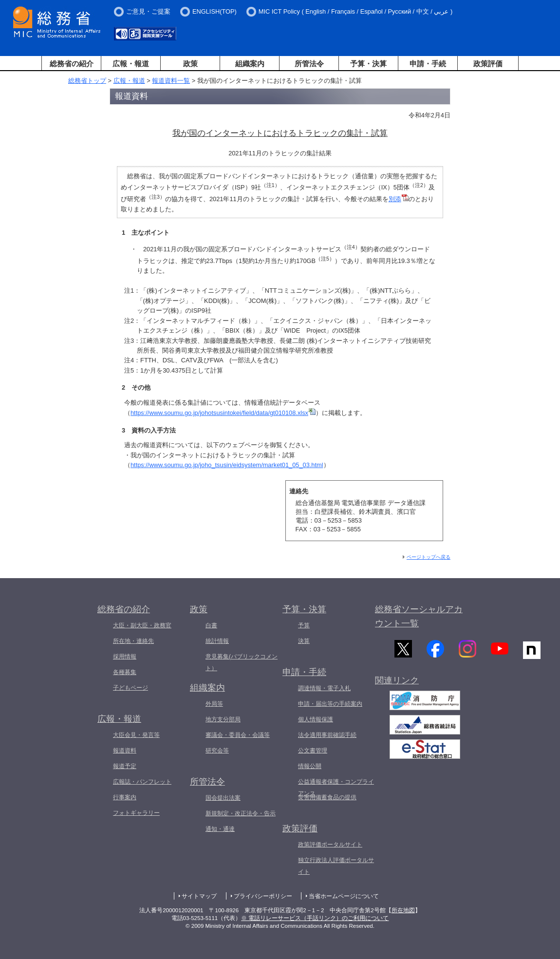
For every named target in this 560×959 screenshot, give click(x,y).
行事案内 (125, 797)
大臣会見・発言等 (136, 735)
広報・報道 (131, 64)
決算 (304, 641)
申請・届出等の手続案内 (330, 704)
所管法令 (309, 64)
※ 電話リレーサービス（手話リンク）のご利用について (315, 918)
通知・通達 (220, 829)
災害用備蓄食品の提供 (327, 797)
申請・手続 (428, 64)
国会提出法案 (223, 798)
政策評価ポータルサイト (330, 845)
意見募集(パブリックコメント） (242, 662)
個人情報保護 (316, 719)
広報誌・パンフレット (142, 782)
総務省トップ (87, 81)
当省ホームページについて (344, 896)
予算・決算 (368, 64)
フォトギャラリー (136, 813)
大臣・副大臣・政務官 (142, 625)
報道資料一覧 (171, 81)
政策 (190, 64)
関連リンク (397, 685)
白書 (211, 625)
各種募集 (125, 672)
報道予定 (125, 766)
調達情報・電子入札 (324, 688)
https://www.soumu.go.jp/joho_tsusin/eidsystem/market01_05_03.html (227, 465)
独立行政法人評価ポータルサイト (336, 866)
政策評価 (488, 64)
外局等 (214, 704)
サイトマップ (199, 896)
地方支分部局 (223, 719)
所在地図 (403, 910)
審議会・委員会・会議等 (238, 735)
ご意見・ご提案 (148, 11)
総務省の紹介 (72, 64)
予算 (304, 625)
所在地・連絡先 (133, 641)
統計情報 (217, 641)
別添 (399, 199)
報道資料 (125, 751)
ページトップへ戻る (429, 557)
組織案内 (250, 64)
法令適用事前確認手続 (327, 735)
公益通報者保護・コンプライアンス (336, 788)
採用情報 (125, 657)
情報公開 (310, 766)
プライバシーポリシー (263, 896)
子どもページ (131, 688)
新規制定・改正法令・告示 (241, 813)
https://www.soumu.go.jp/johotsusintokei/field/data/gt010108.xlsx (223, 413)
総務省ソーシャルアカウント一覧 (419, 616)
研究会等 (217, 751)
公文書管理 (313, 751)
